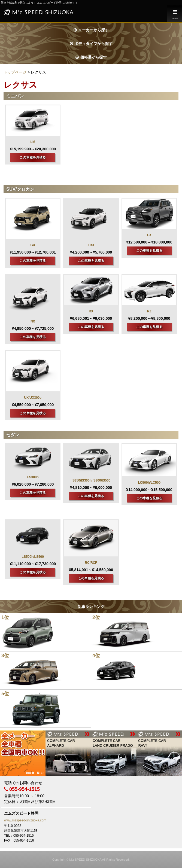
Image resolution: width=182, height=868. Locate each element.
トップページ (15, 72)
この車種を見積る (33, 157)
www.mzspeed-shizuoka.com (25, 820)
